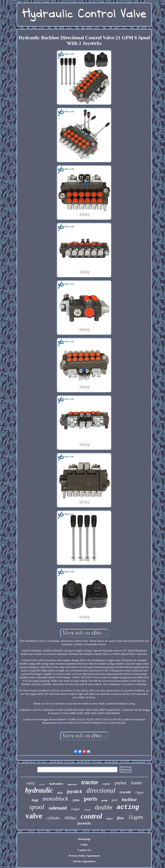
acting (128, 807)
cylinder (53, 818)
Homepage (84, 839)
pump (104, 800)
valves (42, 784)
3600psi (70, 818)
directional (101, 790)
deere (110, 819)
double (104, 807)
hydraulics (56, 784)
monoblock (55, 799)
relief (30, 783)
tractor (90, 782)
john (76, 800)
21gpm (75, 809)
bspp (35, 800)
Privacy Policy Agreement (84, 856)
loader (137, 783)
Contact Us (84, 850)
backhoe (129, 800)
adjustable (72, 784)
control (92, 816)
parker (121, 783)
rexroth (125, 792)
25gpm (87, 810)
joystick (75, 791)
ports (90, 799)
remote (107, 784)
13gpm (139, 793)
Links (84, 844)
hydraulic (39, 790)
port (115, 800)
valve (34, 816)
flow (121, 818)
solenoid (58, 808)
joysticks (84, 823)
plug (60, 793)
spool (37, 807)
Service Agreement (84, 861)
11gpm (136, 817)
